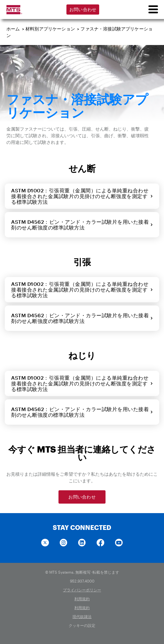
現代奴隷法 (82, 616)
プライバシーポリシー (82, 590)
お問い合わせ (83, 9)
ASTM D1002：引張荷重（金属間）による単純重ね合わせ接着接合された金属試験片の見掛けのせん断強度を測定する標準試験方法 (82, 196)
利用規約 (82, 599)
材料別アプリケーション (50, 29)
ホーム (13, 29)
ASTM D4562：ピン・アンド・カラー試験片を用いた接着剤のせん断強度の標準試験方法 (82, 225)
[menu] (153, 10)
